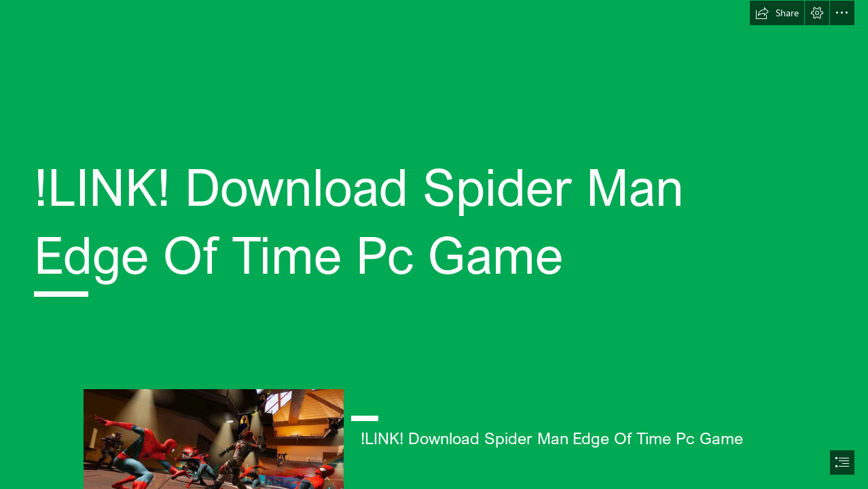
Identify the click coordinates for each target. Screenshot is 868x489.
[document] (434, 244)
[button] (777, 13)
